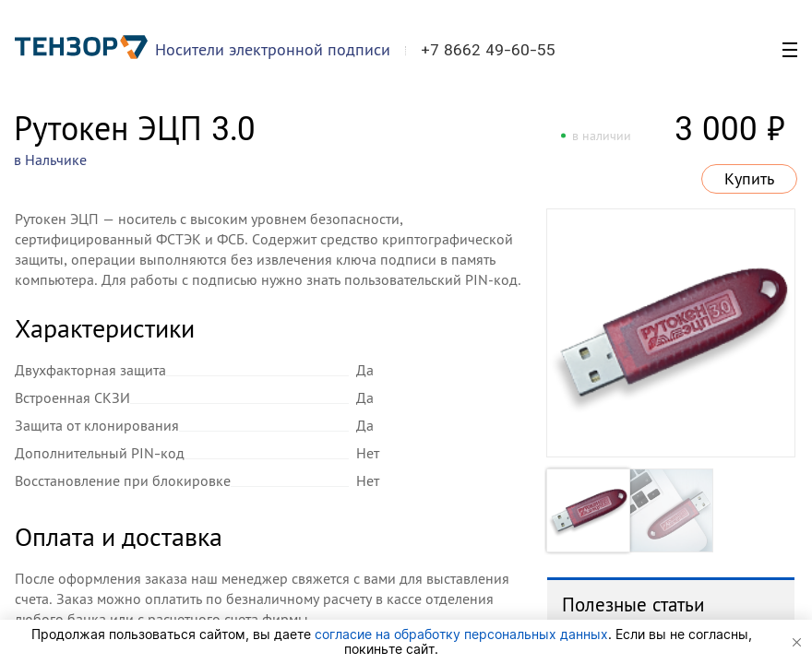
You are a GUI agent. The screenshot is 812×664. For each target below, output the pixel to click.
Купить (749, 179)
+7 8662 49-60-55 (488, 50)
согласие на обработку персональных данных (461, 634)
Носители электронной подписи (273, 49)
